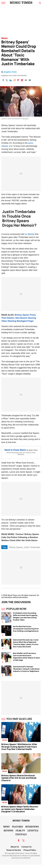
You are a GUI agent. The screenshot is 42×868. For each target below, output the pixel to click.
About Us (15, 847)
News (4, 38)
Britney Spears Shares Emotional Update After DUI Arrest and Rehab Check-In (19, 778)
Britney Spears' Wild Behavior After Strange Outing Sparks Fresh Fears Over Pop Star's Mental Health (19, 747)
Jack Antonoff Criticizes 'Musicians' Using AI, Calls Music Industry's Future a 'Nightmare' (26, 669)
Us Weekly (29, 234)
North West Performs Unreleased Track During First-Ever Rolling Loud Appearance (26, 629)
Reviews (8, 830)
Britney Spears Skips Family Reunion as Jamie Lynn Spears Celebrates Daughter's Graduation (20, 809)
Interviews (32, 827)
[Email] (26, 80)
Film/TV (20, 830)
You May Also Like (19, 719)
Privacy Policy (30, 850)
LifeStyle (33, 830)
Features (17, 827)
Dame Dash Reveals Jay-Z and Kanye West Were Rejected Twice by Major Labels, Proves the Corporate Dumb (26, 643)
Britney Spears (16, 547)
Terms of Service (14, 850)
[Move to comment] (30, 80)
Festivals (21, 834)
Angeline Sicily (10, 72)
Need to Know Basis (15, 450)
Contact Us (26, 847)
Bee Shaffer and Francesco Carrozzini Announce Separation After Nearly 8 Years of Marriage (26, 657)
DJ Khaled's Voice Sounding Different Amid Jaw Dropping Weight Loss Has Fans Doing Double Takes (25, 616)
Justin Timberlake (32, 547)
